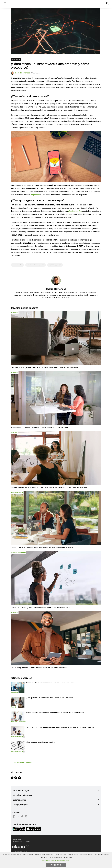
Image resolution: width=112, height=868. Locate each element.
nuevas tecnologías (36, 265)
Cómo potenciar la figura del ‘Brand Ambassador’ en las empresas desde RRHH (42, 548)
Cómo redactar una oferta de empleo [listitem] (40, 742)
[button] (107, 3)
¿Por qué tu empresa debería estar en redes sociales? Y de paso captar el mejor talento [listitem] (60, 727)
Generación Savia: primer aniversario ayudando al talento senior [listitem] (50, 683)
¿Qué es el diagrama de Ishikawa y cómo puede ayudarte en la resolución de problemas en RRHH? (49, 488)
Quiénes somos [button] (19, 800)
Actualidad (15, 313)
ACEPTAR (56, 865)
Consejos (16, 59)
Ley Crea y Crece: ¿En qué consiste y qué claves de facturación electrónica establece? (44, 368)
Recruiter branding (17, 493)
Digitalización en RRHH (18, 553)
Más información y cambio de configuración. (56, 861)
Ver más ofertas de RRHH (22, 762)
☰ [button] (5, 3)
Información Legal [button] (21, 791)
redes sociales (55, 265)
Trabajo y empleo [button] (20, 805)
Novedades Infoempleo (18, 722)
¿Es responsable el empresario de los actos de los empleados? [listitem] (50, 698)
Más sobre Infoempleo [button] (22, 795)
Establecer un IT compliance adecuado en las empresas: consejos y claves (40, 428)
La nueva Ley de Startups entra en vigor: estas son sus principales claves (39, 668)
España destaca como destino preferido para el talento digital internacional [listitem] (55, 713)
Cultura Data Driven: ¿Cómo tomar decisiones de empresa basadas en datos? (41, 608)
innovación (17, 265)
